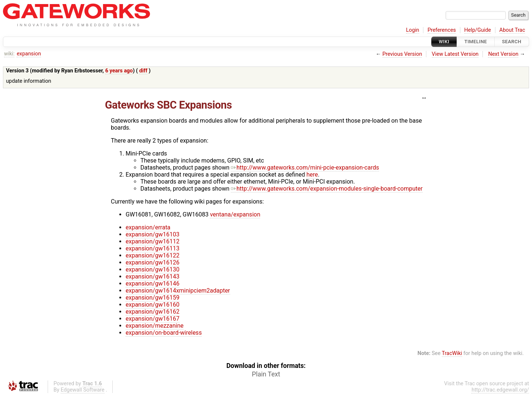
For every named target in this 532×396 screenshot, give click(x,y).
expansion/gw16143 (153, 276)
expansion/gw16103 (153, 234)
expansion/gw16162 (153, 312)
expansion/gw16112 (153, 241)
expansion (29, 54)
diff (143, 71)
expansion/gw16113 (153, 248)
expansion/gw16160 (153, 305)
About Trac (512, 30)
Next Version (503, 54)
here (312, 175)
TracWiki (452, 353)
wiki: (9, 54)
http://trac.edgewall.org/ (500, 390)
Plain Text (266, 374)
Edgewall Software (83, 390)
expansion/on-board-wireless (164, 333)
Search (512, 42)
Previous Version (402, 54)
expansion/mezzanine (155, 326)
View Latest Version (455, 54)
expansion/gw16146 (153, 284)
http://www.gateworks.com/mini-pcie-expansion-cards (305, 168)
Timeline (476, 42)
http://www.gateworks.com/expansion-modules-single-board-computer (327, 189)
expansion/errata (148, 227)
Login (413, 30)
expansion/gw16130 (153, 269)
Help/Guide (478, 30)
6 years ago (119, 71)
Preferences (442, 30)
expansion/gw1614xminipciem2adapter (178, 291)
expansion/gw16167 (153, 319)
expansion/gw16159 (153, 298)
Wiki (444, 42)
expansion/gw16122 (153, 255)
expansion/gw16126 (153, 262)
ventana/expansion (235, 214)
